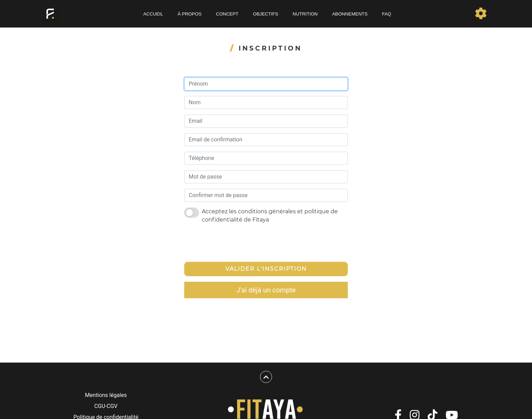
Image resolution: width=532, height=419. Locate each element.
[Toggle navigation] (481, 14)
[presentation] (237, 243)
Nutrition (305, 14)
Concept (227, 14)
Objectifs (266, 14)
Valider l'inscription (266, 269)
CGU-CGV (106, 406)
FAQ (387, 14)
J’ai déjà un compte (266, 290)
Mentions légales (106, 395)
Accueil (153, 14)
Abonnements (350, 14)
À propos (190, 14)
